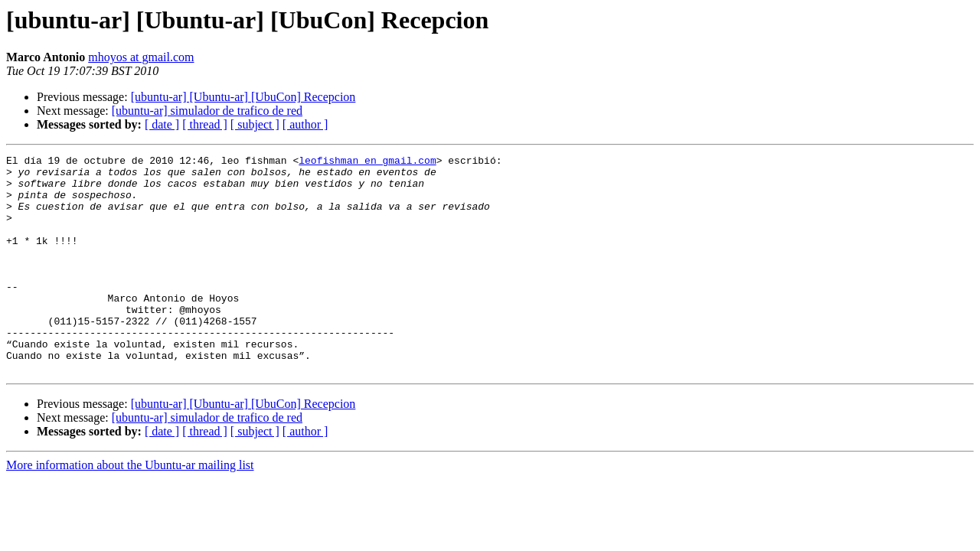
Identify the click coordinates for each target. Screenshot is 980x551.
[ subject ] (255, 124)
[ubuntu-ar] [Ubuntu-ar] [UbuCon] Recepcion (243, 97)
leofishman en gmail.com (367, 162)
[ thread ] (205, 124)
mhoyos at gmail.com (141, 57)
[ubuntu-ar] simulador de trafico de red (207, 111)
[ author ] (305, 124)
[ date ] (162, 124)
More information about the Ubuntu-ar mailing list (130, 509)
